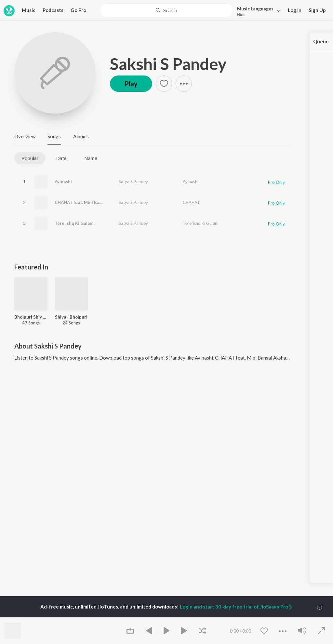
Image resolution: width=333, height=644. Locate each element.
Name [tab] (91, 158)
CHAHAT (191, 202)
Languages (255, 9)
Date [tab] (61, 158)
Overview (25, 136)
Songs (54, 136)
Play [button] (131, 84)
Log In (295, 10)
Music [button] (29, 10)
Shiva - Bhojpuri (71, 317)
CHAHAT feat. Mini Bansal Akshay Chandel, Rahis (105, 202)
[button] (257, 11)
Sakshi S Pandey (168, 64)
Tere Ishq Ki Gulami (75, 223)
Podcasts (53, 10)
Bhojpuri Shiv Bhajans (31, 317)
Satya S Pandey (133, 182)
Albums (81, 136)
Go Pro (78, 10)
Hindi (242, 14)
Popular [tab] (30, 158)
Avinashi (63, 182)
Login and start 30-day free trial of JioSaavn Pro (236, 607)
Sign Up (317, 10)
